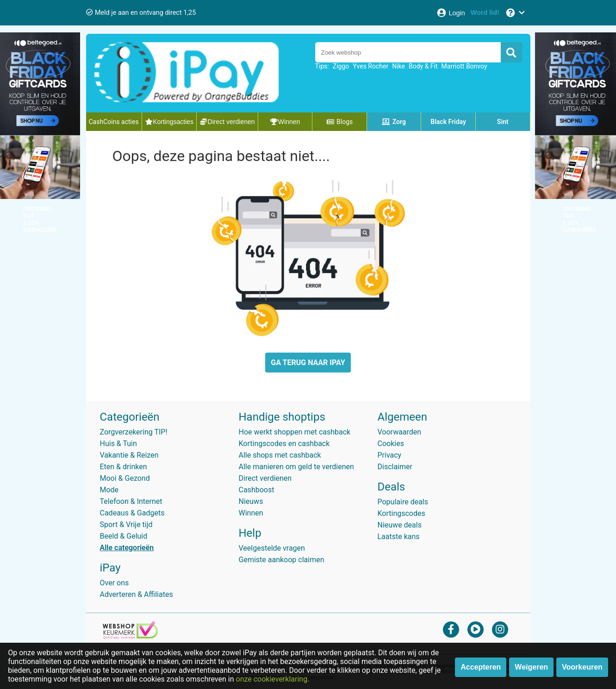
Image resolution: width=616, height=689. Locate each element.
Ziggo (341, 66)
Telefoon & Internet (131, 501)
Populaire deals (403, 502)
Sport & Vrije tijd (126, 525)
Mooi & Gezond (125, 478)
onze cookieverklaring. (273, 679)
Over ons (115, 583)
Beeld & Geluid (124, 536)
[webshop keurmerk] (130, 636)
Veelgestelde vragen (272, 548)
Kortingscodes (401, 513)
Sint (503, 122)
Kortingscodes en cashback (284, 444)
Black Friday (448, 122)
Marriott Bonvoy (464, 66)
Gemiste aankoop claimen (282, 560)
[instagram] (500, 629)
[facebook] (451, 629)
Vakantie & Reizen (129, 455)
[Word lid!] (485, 13)
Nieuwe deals (400, 525)
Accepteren (481, 667)
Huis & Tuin (118, 444)
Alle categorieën (127, 548)
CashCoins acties (114, 122)
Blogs (340, 122)
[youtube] (476, 629)
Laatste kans (399, 537)
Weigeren (531, 667)
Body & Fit (423, 66)
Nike (398, 66)
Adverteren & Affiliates (137, 594)
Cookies (391, 444)
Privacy (390, 455)
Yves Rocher (370, 66)
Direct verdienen (265, 478)
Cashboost (257, 490)
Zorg (394, 122)
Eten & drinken (124, 467)
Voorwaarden (400, 432)
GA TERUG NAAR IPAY (308, 363)
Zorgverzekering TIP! (134, 432)
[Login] (451, 13)
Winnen (251, 513)
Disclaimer (395, 467)
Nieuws (251, 501)
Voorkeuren (582, 667)
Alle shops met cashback (280, 455)
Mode (109, 490)
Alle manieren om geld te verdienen (296, 467)
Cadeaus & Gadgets (132, 513)
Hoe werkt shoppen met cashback (295, 432)
